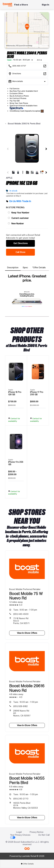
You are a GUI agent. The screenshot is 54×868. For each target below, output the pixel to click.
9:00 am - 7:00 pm (25, 610)
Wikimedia (11, 46)
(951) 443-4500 (21, 614)
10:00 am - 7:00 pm (26, 702)
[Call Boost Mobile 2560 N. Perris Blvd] (28, 66)
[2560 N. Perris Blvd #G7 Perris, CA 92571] (28, 74)
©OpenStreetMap (24, 46)
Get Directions (21, 243)
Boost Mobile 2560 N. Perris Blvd (24, 124)
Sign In (45, 5)
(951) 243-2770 (21, 799)
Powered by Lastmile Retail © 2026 (27, 856)
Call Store (20, 252)
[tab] (13, 268)
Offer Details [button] (27, 864)
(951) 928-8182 (20, 706)
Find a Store (21, 5)
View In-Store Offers (27, 633)
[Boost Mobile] (8, 5)
